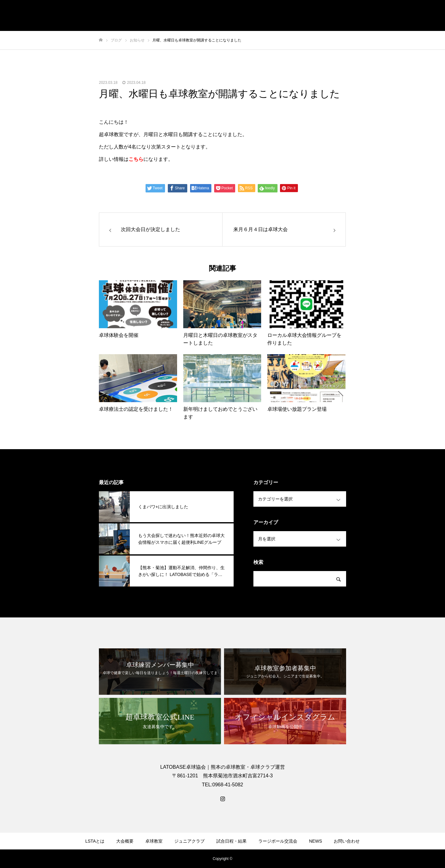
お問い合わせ (347, 841)
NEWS (316, 841)
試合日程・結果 (231, 841)
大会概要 (125, 841)
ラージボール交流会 (278, 841)
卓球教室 (154, 841)
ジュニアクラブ (189, 841)
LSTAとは (95, 841)
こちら (136, 159)
